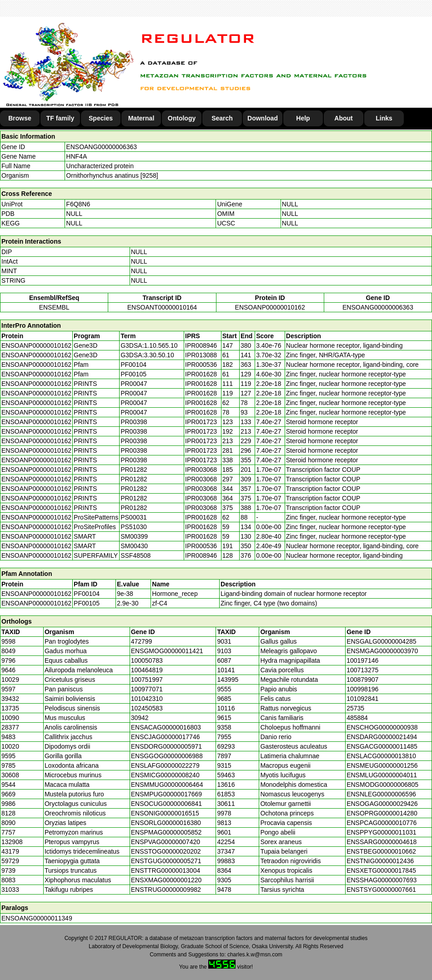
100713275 (362, 670)
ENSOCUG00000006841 (166, 804)
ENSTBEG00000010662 (381, 851)
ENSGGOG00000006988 (167, 756)
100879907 (362, 680)
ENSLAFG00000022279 (165, 765)
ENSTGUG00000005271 (166, 861)
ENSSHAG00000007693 (382, 880)
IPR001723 (201, 422)
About (343, 118)
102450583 (147, 708)
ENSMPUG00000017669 (166, 794)
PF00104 (87, 594)
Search (222, 118)
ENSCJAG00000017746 (166, 737)
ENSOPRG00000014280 (382, 813)
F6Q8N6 (78, 204)
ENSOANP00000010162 (270, 307)
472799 (142, 641)
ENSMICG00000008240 (165, 775)
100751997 (147, 680)
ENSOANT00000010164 (162, 307)
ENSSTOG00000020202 (166, 851)
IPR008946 (201, 345)
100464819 (147, 670)
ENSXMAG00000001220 (166, 880)
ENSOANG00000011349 (37, 918)
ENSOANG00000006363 (101, 147)
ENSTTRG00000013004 (166, 870)
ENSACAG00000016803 (166, 727)
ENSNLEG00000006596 (381, 794)
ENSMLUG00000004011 (382, 775)
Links (384, 118)
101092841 (362, 699)
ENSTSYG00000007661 (381, 890)
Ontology (182, 118)
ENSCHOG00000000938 (382, 727)
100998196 (362, 689)
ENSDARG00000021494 (382, 737)
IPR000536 (201, 365)
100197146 (362, 660)
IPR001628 (201, 374)
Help (303, 118)
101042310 (147, 699)
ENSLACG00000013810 (381, 756)
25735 (355, 708)
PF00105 (87, 603)
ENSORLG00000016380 (166, 823)
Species (101, 118)
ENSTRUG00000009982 (166, 890)
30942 (140, 718)
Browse (20, 118)
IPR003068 (201, 470)
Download (263, 118)
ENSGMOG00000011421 (167, 651)
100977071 (147, 689)
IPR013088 (201, 355)
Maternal (141, 118)
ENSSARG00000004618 (382, 842)
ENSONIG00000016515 (165, 813)
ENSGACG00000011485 (382, 746)
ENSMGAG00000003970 (382, 651)
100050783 (147, 660)
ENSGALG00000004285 (381, 641)
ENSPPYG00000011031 (381, 832)
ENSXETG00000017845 (381, 870)
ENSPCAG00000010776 (382, 823)
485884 (357, 718)
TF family (60, 118)
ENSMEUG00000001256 (382, 765)
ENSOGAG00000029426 (382, 804)
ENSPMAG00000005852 (166, 832)
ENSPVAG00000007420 (166, 842)
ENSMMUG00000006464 (167, 785)
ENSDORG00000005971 (166, 746)
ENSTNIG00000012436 (380, 861)
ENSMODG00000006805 (382, 785)
